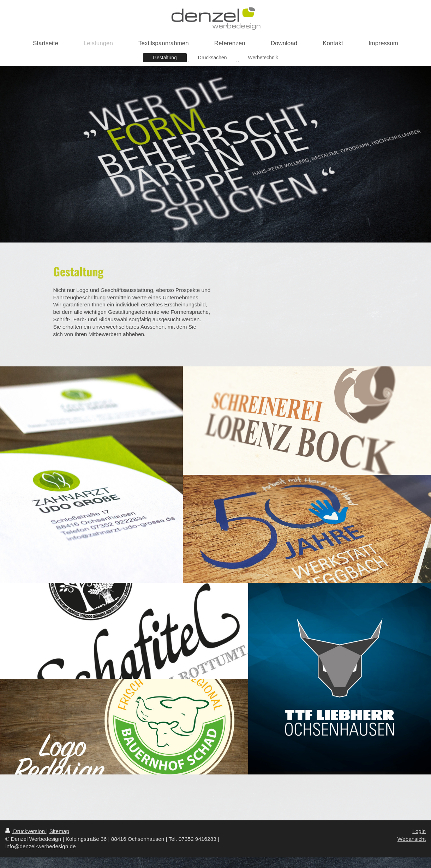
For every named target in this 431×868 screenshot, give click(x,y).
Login (419, 831)
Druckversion (26, 831)
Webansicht (412, 839)
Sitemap (59, 831)
